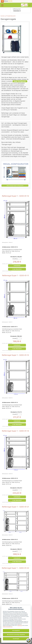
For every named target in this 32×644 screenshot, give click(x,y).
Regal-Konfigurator (20, 81)
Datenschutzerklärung (8, 627)
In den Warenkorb (17, 269)
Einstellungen (16, 639)
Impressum (20, 625)
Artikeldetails (17, 266)
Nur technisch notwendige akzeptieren (16, 635)
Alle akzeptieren (16, 631)
